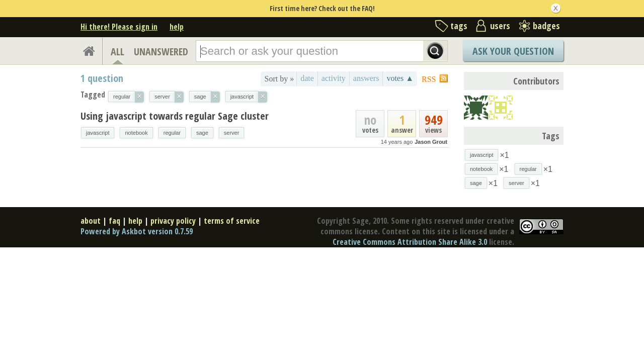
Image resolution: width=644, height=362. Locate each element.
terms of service (232, 221)
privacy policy (173, 221)
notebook (136, 133)
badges (546, 26)
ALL (117, 52)
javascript (98, 133)
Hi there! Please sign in (119, 27)
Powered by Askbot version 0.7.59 (137, 231)
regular (172, 133)
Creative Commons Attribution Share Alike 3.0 (410, 242)
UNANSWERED (161, 52)
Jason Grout (431, 142)
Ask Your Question (513, 51)
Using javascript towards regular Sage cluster (175, 116)
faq (114, 221)
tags (459, 26)
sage (202, 133)
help (177, 27)
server (232, 133)
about (91, 221)
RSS (429, 79)
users (500, 26)
